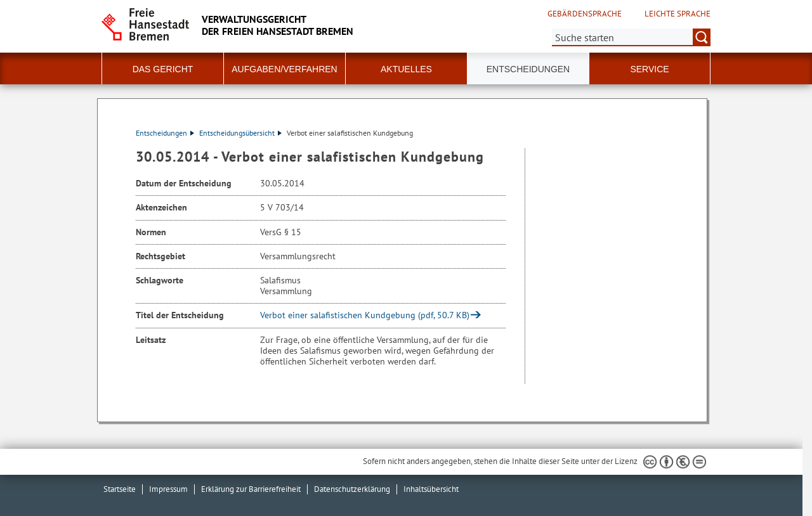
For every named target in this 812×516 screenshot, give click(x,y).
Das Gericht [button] (163, 69)
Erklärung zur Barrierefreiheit (251, 489)
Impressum (168, 489)
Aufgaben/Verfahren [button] (284, 69)
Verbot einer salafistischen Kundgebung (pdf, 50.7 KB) (365, 315)
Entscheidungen (165, 133)
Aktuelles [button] (406, 69)
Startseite (120, 489)
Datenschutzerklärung (352, 489)
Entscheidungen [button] (528, 69)
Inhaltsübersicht (431, 489)
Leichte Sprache (678, 14)
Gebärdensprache (585, 14)
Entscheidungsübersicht (240, 133)
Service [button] (649, 69)
